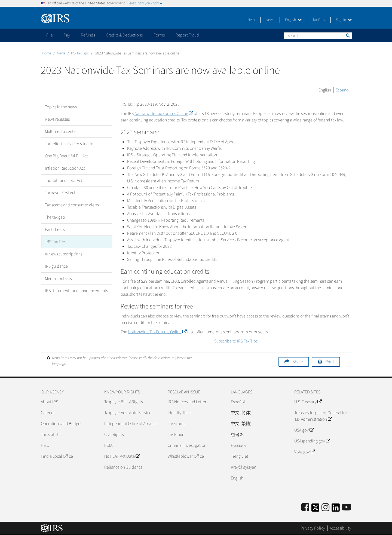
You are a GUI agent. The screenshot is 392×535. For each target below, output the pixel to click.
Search (348, 35)
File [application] (50, 35)
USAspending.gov (312, 441)
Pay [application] (67, 35)
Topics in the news (61, 107)
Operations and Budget (61, 424)
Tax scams (176, 424)
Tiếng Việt (240, 456)
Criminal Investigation (187, 445)
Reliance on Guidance (123, 467)
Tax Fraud (176, 435)
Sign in (344, 20)
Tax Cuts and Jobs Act (64, 181)
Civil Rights (114, 435)
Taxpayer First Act (60, 193)
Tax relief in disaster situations (71, 144)
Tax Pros (319, 20)
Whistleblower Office (186, 456)
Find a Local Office (57, 456)
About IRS (49, 402)
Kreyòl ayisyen (244, 467)
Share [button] (298, 362)
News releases (57, 119)
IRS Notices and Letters (188, 402)
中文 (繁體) (241, 424)
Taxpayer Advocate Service (128, 413)
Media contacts (58, 279)
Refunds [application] (88, 35)
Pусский (238, 445)
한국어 (237, 435)
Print (330, 362)
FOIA (108, 445)
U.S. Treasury (308, 402)
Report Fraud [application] (187, 35)
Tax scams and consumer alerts (72, 205)
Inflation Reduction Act (65, 168)
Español (343, 90)
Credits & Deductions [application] (124, 35)
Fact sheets (55, 230)
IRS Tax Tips (80, 53)
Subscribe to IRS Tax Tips (236, 341)
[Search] (318, 36)
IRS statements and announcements (76, 291)
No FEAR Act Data (122, 456)
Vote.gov (304, 452)
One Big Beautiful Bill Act (66, 156)
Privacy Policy (313, 528)
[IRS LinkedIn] (336, 509)
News (270, 20)
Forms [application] (159, 35)
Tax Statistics (52, 435)
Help (251, 20)
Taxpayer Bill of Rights (123, 402)
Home (47, 53)
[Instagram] (325, 508)
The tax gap (55, 217)
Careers (48, 413)
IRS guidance (56, 266)
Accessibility (340, 528)
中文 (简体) (241, 413)
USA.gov (304, 430)
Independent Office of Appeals (131, 424)
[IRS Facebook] (305, 508)
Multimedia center (61, 132)
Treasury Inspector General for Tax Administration (321, 416)
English (293, 20)
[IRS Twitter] (316, 509)
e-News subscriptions (64, 254)
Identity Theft (179, 413)
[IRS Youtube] (347, 508)
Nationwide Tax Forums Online (164, 114)
